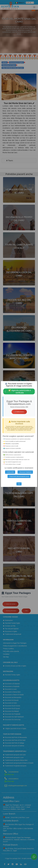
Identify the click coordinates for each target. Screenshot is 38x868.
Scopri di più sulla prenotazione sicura (19, 476)
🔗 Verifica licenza (19, 412)
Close (19, 484)
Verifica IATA (10, 472)
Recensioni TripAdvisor (25, 472)
